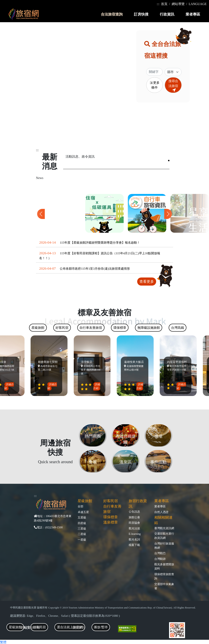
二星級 (82, 534)
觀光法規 (134, 528)
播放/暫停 (101, 627)
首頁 (164, 4)
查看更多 (147, 282)
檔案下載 (134, 545)
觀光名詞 (134, 539)
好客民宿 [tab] (39, 627)
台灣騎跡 (160, 559)
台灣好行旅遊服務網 (164, 546)
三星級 (82, 529)
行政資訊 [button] (167, 14)
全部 (80, 506)
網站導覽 (178, 4)
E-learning (135, 534)
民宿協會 (134, 523)
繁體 (3, 642)
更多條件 (155, 85)
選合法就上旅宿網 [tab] (70, 627)
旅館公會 (134, 517)
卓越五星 (83, 512)
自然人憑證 (161, 512)
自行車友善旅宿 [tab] (91, 328)
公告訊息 (134, 512)
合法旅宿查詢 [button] (112, 14)
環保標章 (111, 517)
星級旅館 (85, 501)
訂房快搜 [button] (141, 14)
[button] (168, 214)
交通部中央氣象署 (164, 586)
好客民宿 (111, 501)
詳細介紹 (10, 386)
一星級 (82, 540)
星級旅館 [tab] (15, 627)
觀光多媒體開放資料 (164, 566)
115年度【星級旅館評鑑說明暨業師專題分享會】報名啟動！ (100, 242)
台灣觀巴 (160, 553)
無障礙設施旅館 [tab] (149, 328)
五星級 (82, 517)
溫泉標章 (111, 522)
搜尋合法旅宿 (173, 85)
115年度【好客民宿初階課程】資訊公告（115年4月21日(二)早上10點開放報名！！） (100, 256)
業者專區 (160, 506)
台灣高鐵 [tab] (178, 328)
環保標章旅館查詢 (164, 576)
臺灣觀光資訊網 (164, 528)
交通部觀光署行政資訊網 (164, 536)
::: (158, 4)
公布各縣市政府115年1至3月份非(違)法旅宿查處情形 (95, 269)
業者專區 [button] (193, 14)
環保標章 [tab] (120, 328)
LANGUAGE (198, 4)
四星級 (82, 523)
